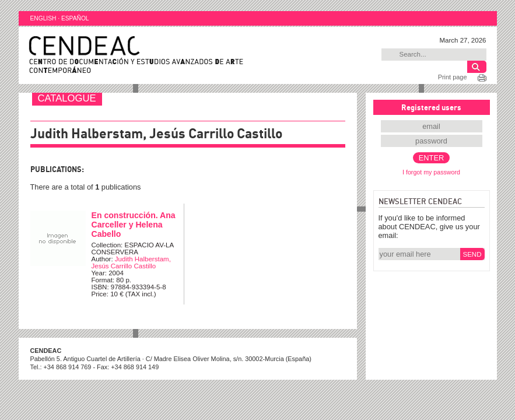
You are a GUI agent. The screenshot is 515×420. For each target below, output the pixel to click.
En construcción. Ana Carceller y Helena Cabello (134, 225)
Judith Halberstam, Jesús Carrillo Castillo (131, 262)
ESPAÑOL (75, 18)
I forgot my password (431, 172)
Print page (453, 77)
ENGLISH (43, 18)
